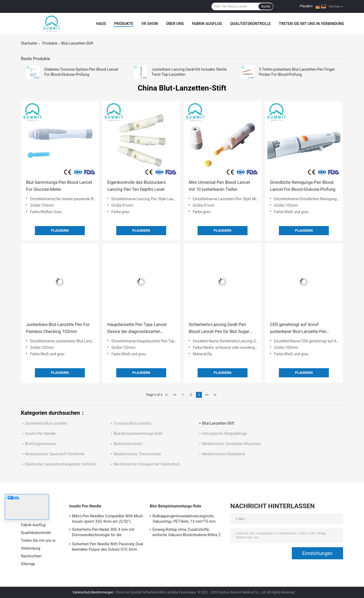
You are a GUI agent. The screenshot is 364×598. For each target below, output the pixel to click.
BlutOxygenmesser (41, 444)
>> (207, 395)
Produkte (124, 24)
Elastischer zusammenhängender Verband (60, 464)
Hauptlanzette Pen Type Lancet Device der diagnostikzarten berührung (137, 329)
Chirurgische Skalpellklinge (225, 434)
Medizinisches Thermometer (137, 454)
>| (215, 395)
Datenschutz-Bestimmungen (93, 592)
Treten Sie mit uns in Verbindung (312, 24)
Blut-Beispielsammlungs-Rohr (138, 434)
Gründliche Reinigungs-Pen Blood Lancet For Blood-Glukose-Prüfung (303, 186)
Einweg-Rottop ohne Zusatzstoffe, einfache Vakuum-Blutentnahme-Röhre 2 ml (187, 533)
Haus (101, 24)
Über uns (175, 24)
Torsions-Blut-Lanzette (132, 423)
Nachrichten (31, 556)
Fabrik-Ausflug (207, 24)
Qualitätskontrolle (250, 24)
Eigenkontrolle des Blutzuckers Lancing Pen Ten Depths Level (137, 186)
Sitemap (28, 564)
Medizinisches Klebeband (223, 454)
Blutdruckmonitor (128, 444)
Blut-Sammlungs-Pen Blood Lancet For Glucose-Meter (59, 186)
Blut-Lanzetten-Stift (218, 423)
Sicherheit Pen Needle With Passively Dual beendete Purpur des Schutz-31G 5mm (108, 547)
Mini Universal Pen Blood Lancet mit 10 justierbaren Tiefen (219, 186)
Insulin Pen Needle (40, 434)
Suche (266, 6)
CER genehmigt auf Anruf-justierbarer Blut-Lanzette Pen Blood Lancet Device (298, 329)
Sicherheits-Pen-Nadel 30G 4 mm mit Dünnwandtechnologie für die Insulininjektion (103, 533)
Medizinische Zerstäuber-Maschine (231, 444)
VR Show (150, 24)
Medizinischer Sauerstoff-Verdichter (55, 454)
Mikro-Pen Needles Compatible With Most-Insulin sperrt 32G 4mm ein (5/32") (108, 519)
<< (175, 395)
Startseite (29, 43)
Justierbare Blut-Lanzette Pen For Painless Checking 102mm (58, 328)
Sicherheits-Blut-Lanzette (46, 423)
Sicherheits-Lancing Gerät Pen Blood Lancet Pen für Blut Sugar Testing (219, 329)
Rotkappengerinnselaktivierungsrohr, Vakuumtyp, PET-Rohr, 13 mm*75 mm (184, 519)
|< (167, 395)
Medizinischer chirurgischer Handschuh (147, 464)
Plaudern (306, 6)
